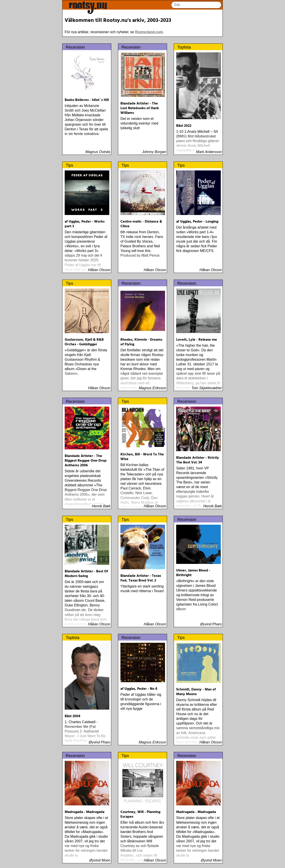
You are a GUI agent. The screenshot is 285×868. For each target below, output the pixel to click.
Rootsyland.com (149, 32)
